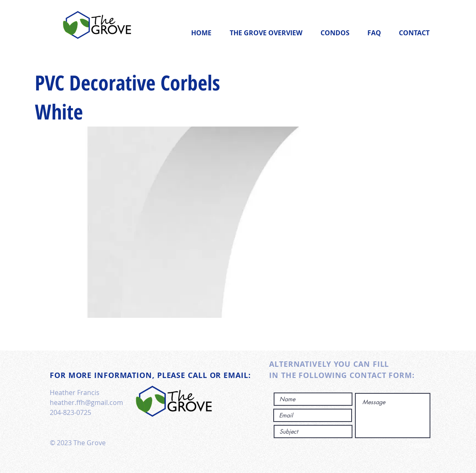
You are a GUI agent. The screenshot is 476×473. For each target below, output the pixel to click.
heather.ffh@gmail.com (86, 402)
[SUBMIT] (403, 446)
